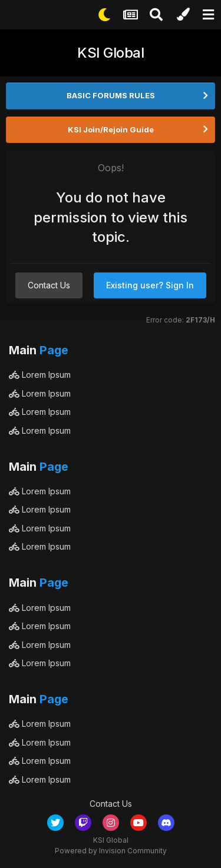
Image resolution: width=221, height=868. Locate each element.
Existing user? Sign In (150, 285)
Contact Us (49, 285)
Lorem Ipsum (40, 375)
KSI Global (111, 53)
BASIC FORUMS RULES (111, 95)
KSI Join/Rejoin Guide (111, 129)
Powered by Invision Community (111, 851)
